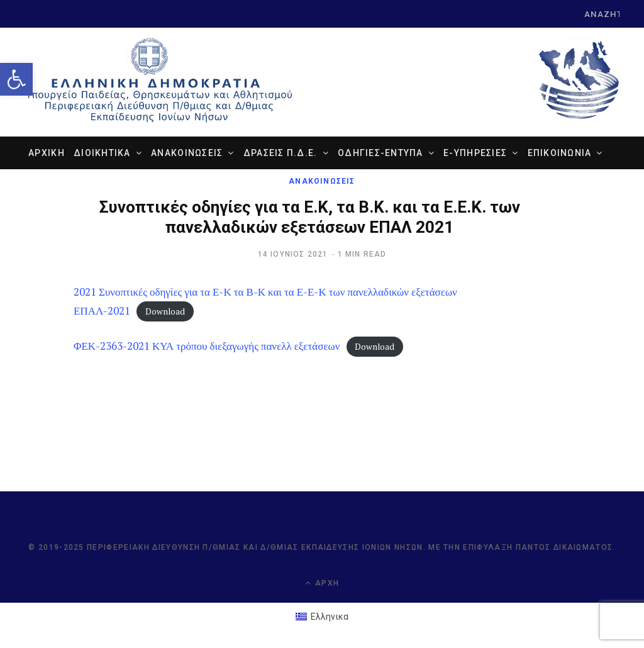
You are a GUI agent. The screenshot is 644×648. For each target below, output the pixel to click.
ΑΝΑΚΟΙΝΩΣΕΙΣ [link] (187, 153)
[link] (16, 79)
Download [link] (165, 311)
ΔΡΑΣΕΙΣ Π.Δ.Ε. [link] (280, 153)
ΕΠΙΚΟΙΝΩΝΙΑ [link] (560, 153)
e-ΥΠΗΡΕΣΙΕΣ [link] (475, 153)
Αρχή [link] (322, 583)
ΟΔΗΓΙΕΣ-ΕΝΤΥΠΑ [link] (380, 153)
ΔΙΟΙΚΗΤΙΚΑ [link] (102, 153)
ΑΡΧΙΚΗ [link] (47, 153)
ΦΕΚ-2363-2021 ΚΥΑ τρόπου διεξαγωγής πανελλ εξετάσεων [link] (207, 346)
